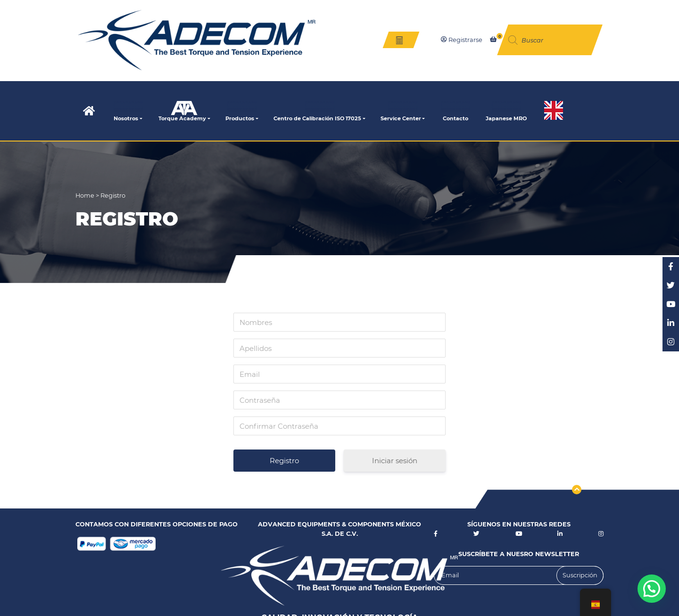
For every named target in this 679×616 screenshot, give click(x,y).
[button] (652, 589)
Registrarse (462, 40)
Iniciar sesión (395, 461)
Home (86, 196)
